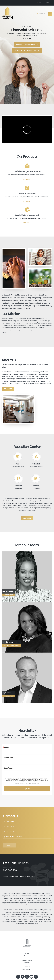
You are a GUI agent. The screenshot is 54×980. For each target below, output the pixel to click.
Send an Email (7, 874)
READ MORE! (27, 38)
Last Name (8, 768)
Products (27, 956)
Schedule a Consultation (27, 45)
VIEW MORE (27, 179)
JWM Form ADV (27, 969)
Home (27, 951)
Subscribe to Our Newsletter (27, 50)
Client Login (41, 14)
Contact (27, 967)
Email (6, 748)
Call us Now (7, 868)
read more (8, 389)
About (27, 953)
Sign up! (27, 789)
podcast (27, 963)
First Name (8, 758)
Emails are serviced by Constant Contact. (29, 783)
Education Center (27, 960)
